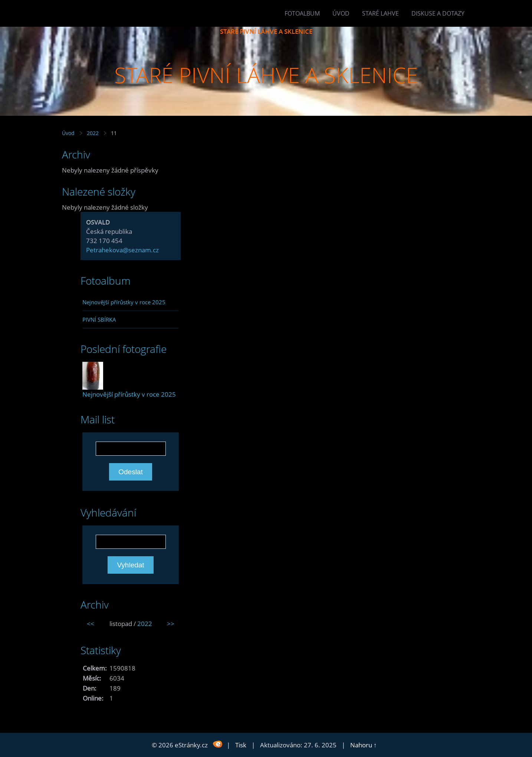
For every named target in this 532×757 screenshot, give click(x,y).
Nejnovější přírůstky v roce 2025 (124, 302)
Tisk (241, 745)
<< (91, 624)
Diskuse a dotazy (438, 13)
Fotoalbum (302, 13)
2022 (93, 133)
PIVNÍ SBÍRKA (99, 319)
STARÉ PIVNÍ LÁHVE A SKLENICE (266, 31)
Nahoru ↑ (364, 745)
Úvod (341, 13)
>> (171, 624)
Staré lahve (380, 13)
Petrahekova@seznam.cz (122, 250)
